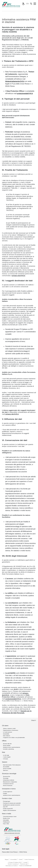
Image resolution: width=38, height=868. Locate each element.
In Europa (5, 759)
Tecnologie (6, 778)
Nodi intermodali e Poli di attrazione (12, 765)
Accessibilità (6, 767)
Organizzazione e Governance (11, 730)
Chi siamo (5, 726)
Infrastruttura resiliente (9, 780)
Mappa (7, 859)
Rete (4, 752)
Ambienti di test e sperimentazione (12, 747)
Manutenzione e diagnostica (10, 782)
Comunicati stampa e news (10, 817)
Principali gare (7, 801)
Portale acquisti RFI (8, 809)
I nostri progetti (7, 757)
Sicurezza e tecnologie (9, 774)
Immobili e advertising (8, 749)
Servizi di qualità (7, 769)
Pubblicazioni (6, 822)
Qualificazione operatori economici (12, 805)
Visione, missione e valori (9, 728)
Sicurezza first (7, 776)
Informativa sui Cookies (11, 866)
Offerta (4, 741)
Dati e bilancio (7, 736)
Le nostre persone (8, 732)
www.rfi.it (11, 186)
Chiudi (33, 720)
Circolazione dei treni (8, 784)
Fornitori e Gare (7, 798)
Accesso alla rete (7, 744)
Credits (20, 859)
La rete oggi (6, 755)
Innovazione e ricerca (9, 789)
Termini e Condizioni (13, 864)
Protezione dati (24, 864)
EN (27, 4)
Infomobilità (6, 820)
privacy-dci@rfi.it (19, 276)
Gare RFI (5, 807)
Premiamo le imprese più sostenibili (12, 803)
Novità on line (6, 818)
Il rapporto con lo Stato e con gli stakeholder (14, 738)
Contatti (25, 862)
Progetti (5, 793)
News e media (7, 814)
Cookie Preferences (29, 859)
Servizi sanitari (7, 745)
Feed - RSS (6, 824)
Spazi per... (6, 770)
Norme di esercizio (8, 785)
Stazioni (5, 762)
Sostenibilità (6, 734)
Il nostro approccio (8, 792)
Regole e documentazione (10, 810)
